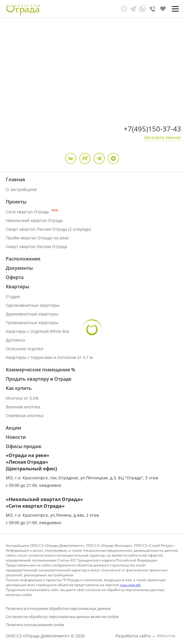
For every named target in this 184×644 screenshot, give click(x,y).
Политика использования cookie (35, 625)
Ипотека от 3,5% (22, 398)
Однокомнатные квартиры (33, 305)
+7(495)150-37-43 (152, 129)
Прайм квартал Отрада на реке (37, 238)
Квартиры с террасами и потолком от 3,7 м (49, 357)
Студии (13, 297)
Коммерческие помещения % (40, 370)
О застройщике (21, 189)
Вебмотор (166, 636)
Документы (19, 268)
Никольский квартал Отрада (34, 220)
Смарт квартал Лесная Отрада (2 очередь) (48, 229)
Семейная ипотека (25, 415)
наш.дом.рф (130, 585)
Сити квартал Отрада (32, 212)
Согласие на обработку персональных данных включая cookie (62, 617)
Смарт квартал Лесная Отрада (36, 246)
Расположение (23, 259)
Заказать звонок (163, 137)
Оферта (15, 277)
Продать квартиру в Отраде (39, 379)
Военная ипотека (23, 407)
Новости (16, 437)
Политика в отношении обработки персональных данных (58, 608)
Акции (13, 428)
